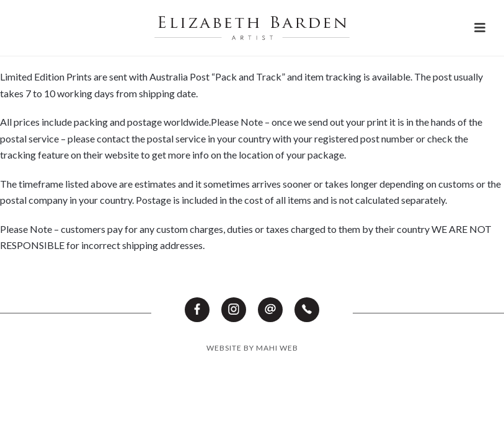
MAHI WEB (277, 348)
